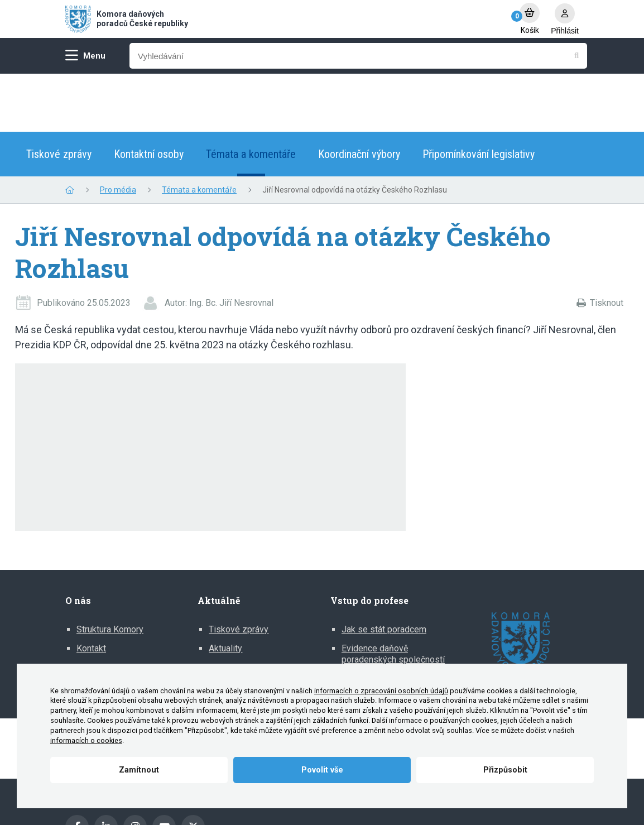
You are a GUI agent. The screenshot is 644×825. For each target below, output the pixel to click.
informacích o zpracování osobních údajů (381, 691)
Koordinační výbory (359, 96)
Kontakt (91, 590)
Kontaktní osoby (149, 96)
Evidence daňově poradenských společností (393, 596)
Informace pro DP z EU (386, 620)
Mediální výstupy (242, 609)
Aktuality (225, 590)
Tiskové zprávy (59, 96)
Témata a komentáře (251, 96)
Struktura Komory (110, 571)
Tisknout (607, 245)
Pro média (118, 132)
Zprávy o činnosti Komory (126, 609)
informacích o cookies (86, 740)
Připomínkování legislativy (479, 96)
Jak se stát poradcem (384, 571)
